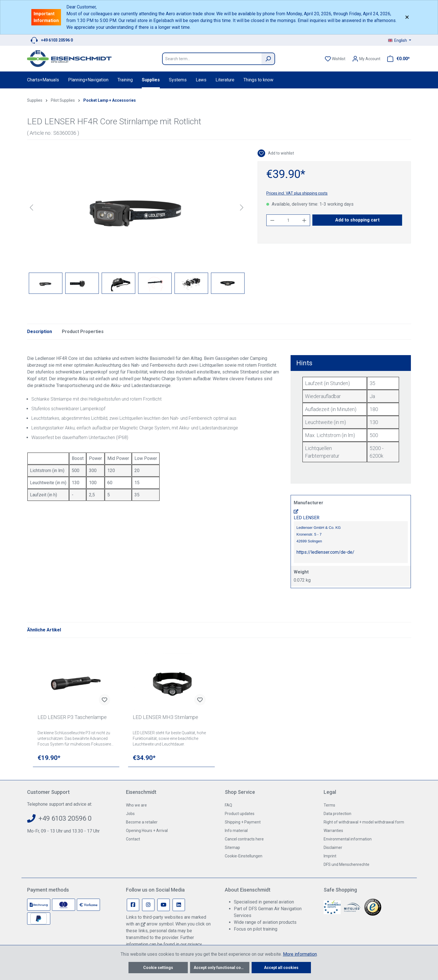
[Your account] (366, 59)
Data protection (337, 814)
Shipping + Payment (243, 822)
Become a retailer (142, 822)
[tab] (40, 332)
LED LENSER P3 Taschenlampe (72, 717)
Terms (329, 805)
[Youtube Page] (164, 905)
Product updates (240, 814)
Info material (236, 831)
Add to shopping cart (357, 220)
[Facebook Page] (133, 905)
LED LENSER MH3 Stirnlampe (165, 717)
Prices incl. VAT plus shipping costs (297, 193)
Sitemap (232, 848)
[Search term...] (212, 59)
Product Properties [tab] (83, 332)
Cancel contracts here (244, 839)
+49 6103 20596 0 (57, 40)
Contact (133, 839)
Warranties (333, 831)
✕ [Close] (407, 17)
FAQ (228, 805)
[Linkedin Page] (179, 905)
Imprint (330, 856)
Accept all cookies (281, 968)
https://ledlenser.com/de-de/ (325, 552)
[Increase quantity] (304, 220)
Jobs (130, 814)
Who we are (136, 805)
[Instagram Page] (148, 905)
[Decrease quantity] (272, 220)
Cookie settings (158, 968)
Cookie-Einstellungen (244, 856)
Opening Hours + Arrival (147, 831)
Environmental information (348, 839)
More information (300, 954)
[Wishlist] (335, 59)
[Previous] (31, 207)
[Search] (268, 59)
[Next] (242, 207)
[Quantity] (288, 220)
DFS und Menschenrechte (347, 864)
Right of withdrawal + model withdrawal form (364, 822)
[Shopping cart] (397, 59)
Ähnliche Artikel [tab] (44, 630)
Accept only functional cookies (222, 968)
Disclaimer (333, 848)
